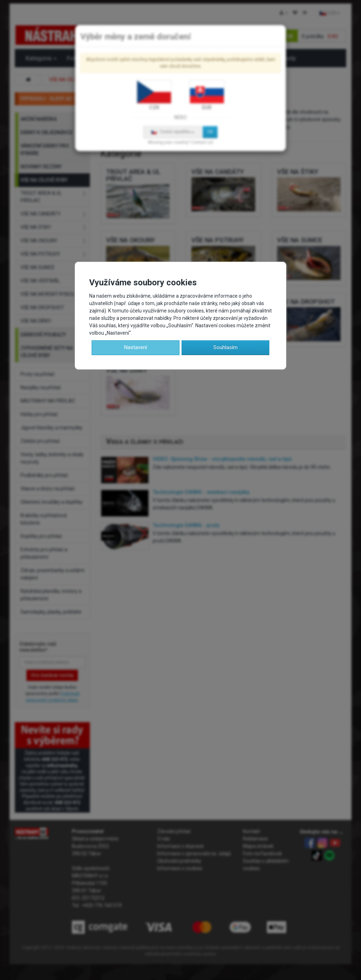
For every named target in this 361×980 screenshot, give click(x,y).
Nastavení (136, 347)
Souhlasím (225, 347)
